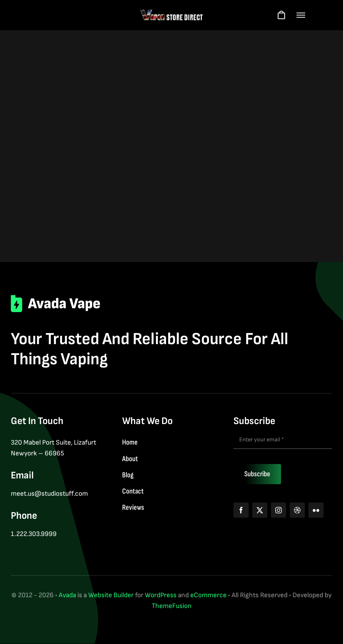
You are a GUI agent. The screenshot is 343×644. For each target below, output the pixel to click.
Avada (67, 595)
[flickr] (316, 510)
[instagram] (279, 510)
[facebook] (241, 510)
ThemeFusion (172, 606)
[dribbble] (297, 510)
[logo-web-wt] (172, 13)
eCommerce (208, 595)
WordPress (161, 595)
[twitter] (260, 510)
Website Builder (111, 595)
